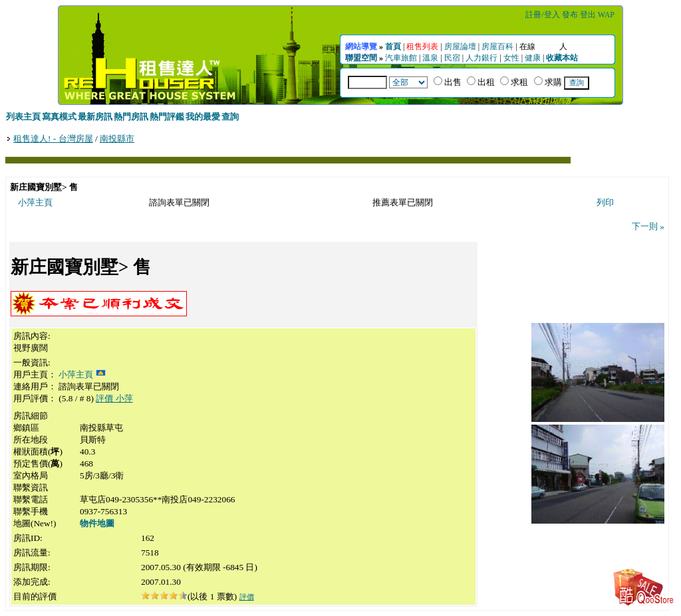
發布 (570, 15)
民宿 (452, 58)
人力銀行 (481, 58)
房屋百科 (497, 47)
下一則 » (648, 226)
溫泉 (430, 58)
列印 (605, 202)
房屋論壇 (460, 47)
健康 (533, 58)
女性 (511, 58)
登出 (588, 15)
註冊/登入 (542, 15)
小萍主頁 (35, 202)
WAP (606, 15)
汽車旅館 (401, 58)
